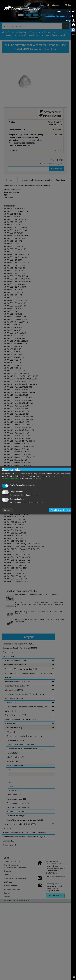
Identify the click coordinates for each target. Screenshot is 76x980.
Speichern (8, 510)
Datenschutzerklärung (10, 479)
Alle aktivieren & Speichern (62, 510)
